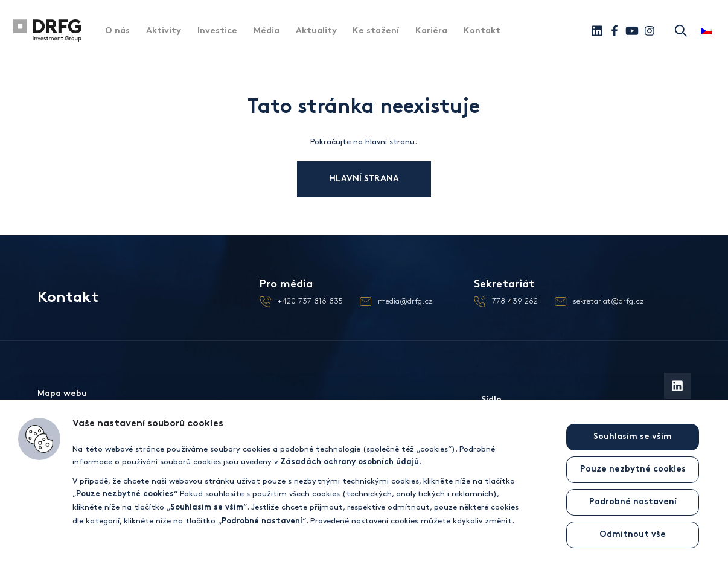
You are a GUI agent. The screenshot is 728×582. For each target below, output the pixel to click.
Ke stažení (376, 31)
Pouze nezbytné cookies (633, 469)
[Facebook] (615, 31)
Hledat (680, 30)
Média (267, 31)
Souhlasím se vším (633, 437)
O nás (117, 31)
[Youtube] (632, 31)
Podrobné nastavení (633, 502)
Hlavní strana (375, 179)
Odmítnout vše (633, 535)
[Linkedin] (597, 31)
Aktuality (316, 31)
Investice (217, 31)
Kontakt (482, 31)
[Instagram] (650, 31)
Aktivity (164, 31)
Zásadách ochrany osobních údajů (350, 462)
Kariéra (431, 31)
